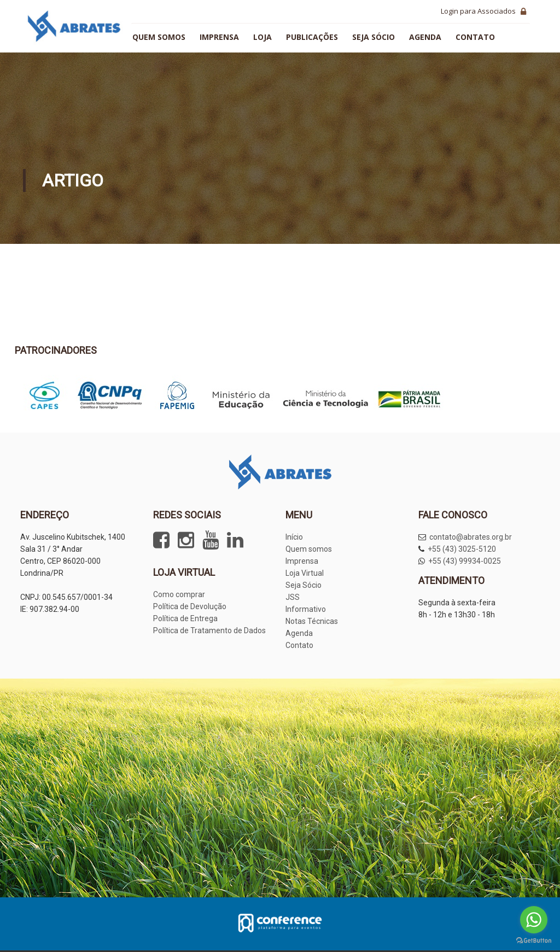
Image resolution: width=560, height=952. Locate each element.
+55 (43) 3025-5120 (462, 549)
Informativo (306, 609)
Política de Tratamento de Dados (209, 630)
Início (294, 537)
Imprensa (219, 37)
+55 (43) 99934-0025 (465, 561)
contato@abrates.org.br (471, 537)
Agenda (425, 37)
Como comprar (179, 594)
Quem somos (159, 37)
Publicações (312, 37)
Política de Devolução (190, 606)
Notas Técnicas (312, 621)
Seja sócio (374, 37)
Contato (475, 37)
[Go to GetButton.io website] (534, 941)
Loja (262, 37)
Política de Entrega (185, 618)
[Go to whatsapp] (534, 920)
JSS (293, 597)
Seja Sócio (304, 585)
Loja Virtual (305, 573)
